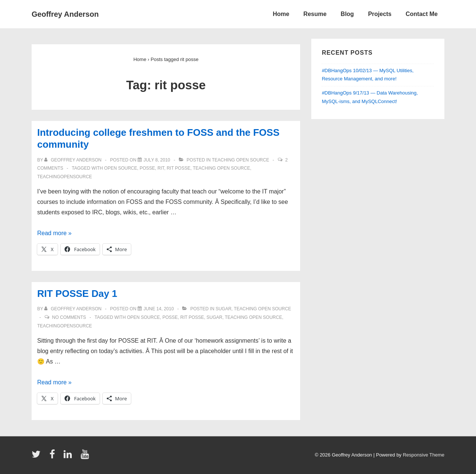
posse (147, 168)
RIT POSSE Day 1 (77, 294)
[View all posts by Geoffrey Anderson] (73, 160)
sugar (224, 309)
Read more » (54, 233)
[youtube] (86, 457)
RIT (161, 168)
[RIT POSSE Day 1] (159, 309)
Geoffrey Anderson (65, 14)
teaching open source (241, 160)
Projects (380, 14)
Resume (315, 14)
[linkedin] (69, 457)
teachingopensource (65, 177)
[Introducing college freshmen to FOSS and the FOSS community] (157, 160)
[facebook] (54, 457)
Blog (347, 14)
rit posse (178, 168)
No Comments (69, 317)
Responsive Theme (424, 455)
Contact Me (422, 14)
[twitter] (38, 457)
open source (121, 168)
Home (281, 14)
